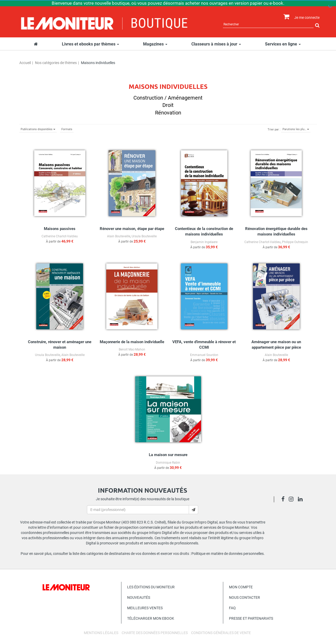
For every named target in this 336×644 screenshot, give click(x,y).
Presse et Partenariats (251, 618)
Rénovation (168, 113)
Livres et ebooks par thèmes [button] (90, 44)
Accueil (25, 63)
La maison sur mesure (168, 455)
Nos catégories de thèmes (56, 63)
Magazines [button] (155, 44)
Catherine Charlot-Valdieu (60, 236)
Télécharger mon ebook (151, 618)
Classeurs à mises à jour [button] (216, 44)
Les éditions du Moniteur (151, 587)
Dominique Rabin (168, 463)
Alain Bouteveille (119, 236)
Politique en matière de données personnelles (228, 554)
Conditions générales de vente (221, 633)
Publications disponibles (38, 129)
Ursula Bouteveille (144, 236)
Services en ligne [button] (283, 44)
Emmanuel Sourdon (204, 355)
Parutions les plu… (296, 129)
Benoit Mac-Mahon (132, 349)
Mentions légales (101, 633)
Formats (67, 129)
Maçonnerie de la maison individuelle (132, 342)
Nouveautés (139, 597)
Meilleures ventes (145, 608)
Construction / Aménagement (168, 98)
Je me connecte (307, 18)
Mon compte (241, 587)
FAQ (232, 608)
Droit (168, 105)
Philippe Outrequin (295, 242)
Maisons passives (60, 229)
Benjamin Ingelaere (204, 242)
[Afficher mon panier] (285, 17)
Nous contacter (244, 597)
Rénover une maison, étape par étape (132, 229)
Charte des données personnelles (155, 633)
